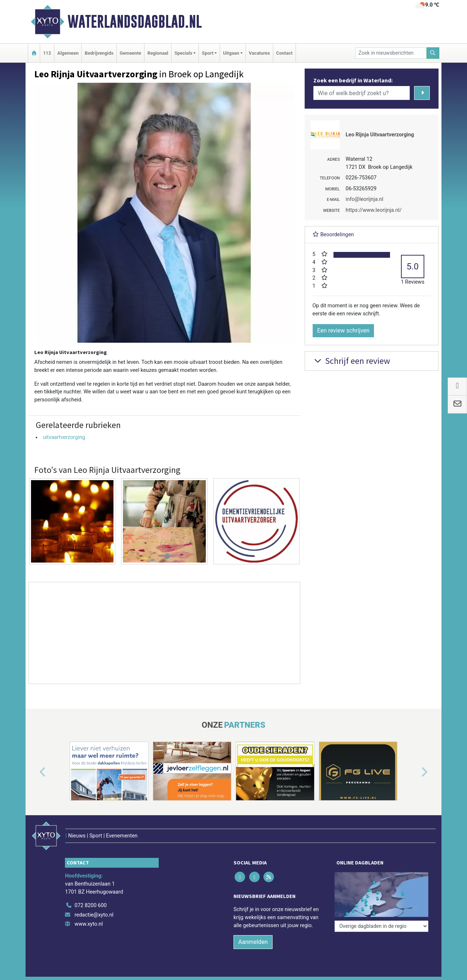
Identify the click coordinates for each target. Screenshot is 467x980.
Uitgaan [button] (231, 53)
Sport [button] (208, 53)
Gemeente (130, 53)
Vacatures (259, 53)
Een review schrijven (343, 330)
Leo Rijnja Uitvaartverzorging (380, 135)
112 (47, 53)
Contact (284, 53)
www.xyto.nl (88, 924)
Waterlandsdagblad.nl (135, 22)
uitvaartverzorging (64, 437)
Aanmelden (253, 942)
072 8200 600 (90, 905)
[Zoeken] (433, 53)
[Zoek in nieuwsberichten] (391, 53)
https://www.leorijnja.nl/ (374, 210)
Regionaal (158, 53)
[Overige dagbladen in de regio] (381, 926)
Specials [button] (183, 53)
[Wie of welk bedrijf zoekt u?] (362, 93)
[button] (34, 773)
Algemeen (68, 53)
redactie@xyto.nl (94, 915)
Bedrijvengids (99, 53)
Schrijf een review (351, 361)
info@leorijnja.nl (364, 199)
